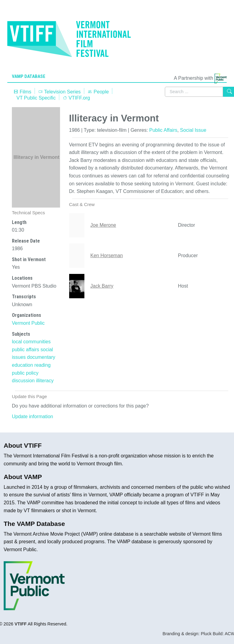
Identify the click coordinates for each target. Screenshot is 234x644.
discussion (23, 381)
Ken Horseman (107, 256)
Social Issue (193, 130)
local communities (31, 342)
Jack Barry (102, 286)
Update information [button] (32, 416)
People (98, 92)
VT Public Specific (36, 98)
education (22, 365)
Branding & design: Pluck (187, 634)
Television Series (59, 92)
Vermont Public (28, 323)
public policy (25, 373)
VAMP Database (29, 76)
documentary (41, 357)
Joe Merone (103, 225)
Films (22, 92)
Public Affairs (163, 130)
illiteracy (45, 381)
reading (43, 365)
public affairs (26, 350)
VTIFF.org (76, 98)
